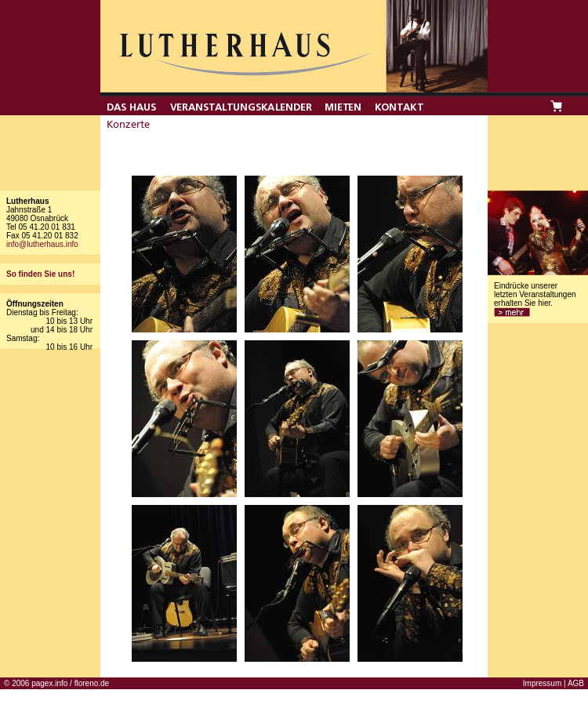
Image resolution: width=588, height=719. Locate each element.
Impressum (542, 683)
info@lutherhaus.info (42, 244)
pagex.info (49, 683)
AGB (576, 683)
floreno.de (92, 683)
